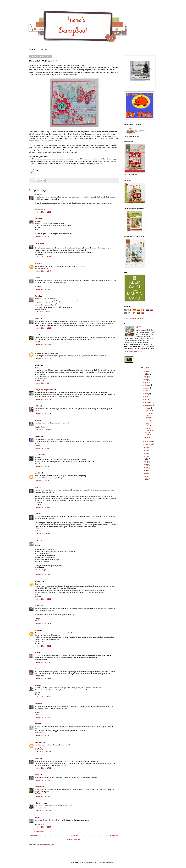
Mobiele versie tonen (74, 839)
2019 (145, 459)
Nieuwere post (34, 835)
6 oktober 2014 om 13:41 (43, 679)
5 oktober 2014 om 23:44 (43, 575)
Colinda (37, 630)
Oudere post (114, 835)
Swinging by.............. (149, 429)
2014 (145, 380)
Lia (36, 351)
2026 (145, 479)
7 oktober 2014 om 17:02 (43, 780)
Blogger (112, 862)
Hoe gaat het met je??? (149, 414)
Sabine (37, 406)
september (149, 405)
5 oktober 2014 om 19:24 (43, 344)
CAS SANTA (149, 411)
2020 (145, 462)
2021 (145, 465)
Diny (36, 669)
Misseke (37, 436)
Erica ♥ (37, 540)
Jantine (37, 219)
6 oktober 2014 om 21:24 (43, 736)
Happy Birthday (149, 425)
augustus (148, 402)
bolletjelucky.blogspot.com (44, 390)
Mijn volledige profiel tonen (133, 351)
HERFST (148, 418)
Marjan (37, 758)
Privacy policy (44, 49)
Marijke (37, 703)
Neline (37, 685)
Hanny (37, 420)
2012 (145, 374)
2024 (145, 473)
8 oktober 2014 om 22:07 (43, 827)
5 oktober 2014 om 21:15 (43, 448)
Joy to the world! (148, 434)
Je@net (37, 264)
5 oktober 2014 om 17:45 (43, 312)
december (149, 444)
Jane (36, 817)
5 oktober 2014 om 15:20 (43, 237)
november (149, 441)
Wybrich (37, 473)
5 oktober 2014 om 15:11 (43, 212)
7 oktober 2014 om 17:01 (43, 768)
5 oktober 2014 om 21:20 (43, 481)
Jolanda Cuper (40, 803)
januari (148, 382)
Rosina (37, 194)
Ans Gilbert (39, 455)
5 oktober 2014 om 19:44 (43, 383)
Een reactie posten (38, 831)
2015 (145, 448)
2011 (145, 371)
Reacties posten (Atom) (47, 845)
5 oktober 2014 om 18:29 (43, 328)
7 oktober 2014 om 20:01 (43, 811)
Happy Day (149, 421)
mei (147, 394)
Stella (37, 487)
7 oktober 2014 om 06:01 (43, 752)
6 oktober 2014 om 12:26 (43, 662)
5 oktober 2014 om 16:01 (43, 257)
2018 (145, 456)
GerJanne (38, 581)
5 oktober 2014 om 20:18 (43, 414)
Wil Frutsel (38, 787)
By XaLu (38, 606)
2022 (145, 468)
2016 (145, 451)
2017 (145, 453)
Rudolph (148, 438)
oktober (148, 408)
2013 (145, 377)
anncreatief (38, 742)
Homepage (33, 49)
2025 (145, 476)
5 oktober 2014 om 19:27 (43, 359)
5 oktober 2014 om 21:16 (43, 467)
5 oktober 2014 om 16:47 (43, 271)
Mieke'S (37, 296)
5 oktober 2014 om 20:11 (43, 399)
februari (148, 385)
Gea (36, 335)
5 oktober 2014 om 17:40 (43, 289)
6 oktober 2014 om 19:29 (43, 717)
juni (147, 397)
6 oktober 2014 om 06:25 (43, 624)
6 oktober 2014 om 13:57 (43, 697)
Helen (37, 653)
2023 (145, 471)
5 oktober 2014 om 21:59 (43, 507)
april (147, 391)
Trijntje (37, 318)
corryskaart (39, 243)
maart (147, 388)
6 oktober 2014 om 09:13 (43, 646)
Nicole (37, 724)
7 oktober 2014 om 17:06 (43, 796)
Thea (36, 278)
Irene (140, 327)
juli (146, 399)
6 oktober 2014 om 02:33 (43, 599)
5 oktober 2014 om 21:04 (43, 430)
